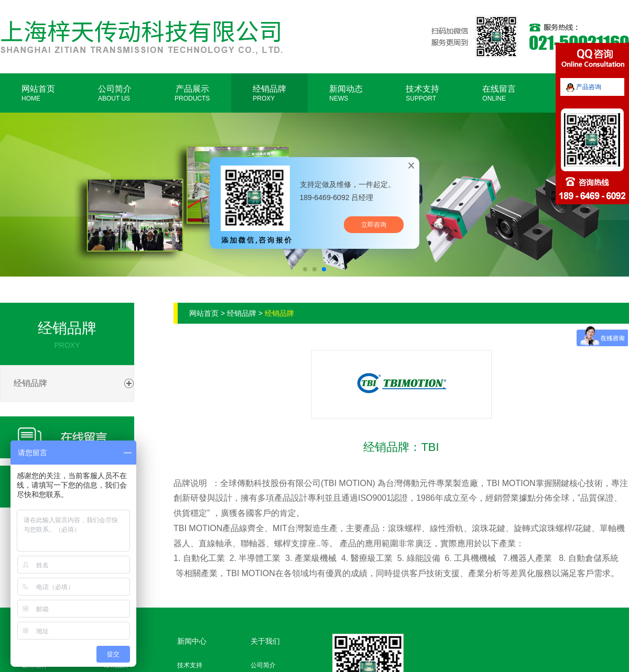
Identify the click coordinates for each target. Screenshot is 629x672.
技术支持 (422, 93)
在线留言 (499, 93)
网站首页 (38, 93)
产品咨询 (584, 87)
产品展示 (192, 93)
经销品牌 (269, 93)
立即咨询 (374, 225)
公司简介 (115, 93)
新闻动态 (346, 93)
